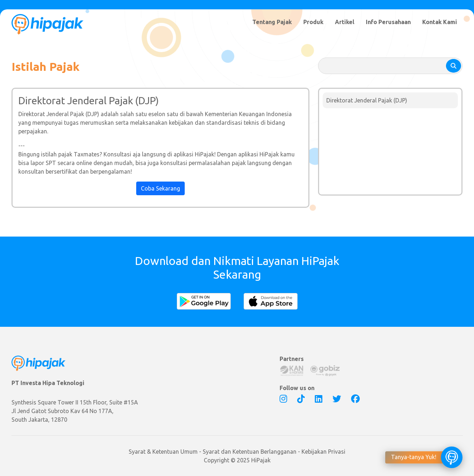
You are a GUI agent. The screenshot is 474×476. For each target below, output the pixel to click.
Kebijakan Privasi (323, 452)
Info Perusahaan (388, 22)
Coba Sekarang (160, 188)
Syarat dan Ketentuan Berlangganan (250, 452)
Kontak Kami (440, 22)
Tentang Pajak (272, 22)
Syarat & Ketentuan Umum (163, 452)
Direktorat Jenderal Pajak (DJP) (367, 100)
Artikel (345, 22)
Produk (313, 22)
